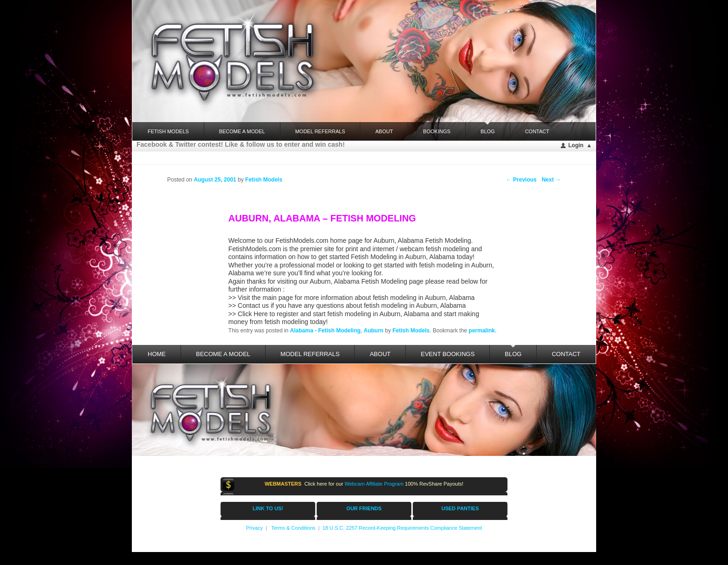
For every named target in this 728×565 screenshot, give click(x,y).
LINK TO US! (268, 508)
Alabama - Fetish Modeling (325, 331)
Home (157, 354)
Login (576, 145)
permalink (482, 331)
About (384, 131)
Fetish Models (411, 331)
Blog (488, 128)
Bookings (437, 131)
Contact (537, 131)
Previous (521, 180)
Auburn (374, 331)
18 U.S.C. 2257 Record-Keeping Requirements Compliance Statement (402, 528)
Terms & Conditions (293, 528)
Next (551, 180)
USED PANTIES (460, 508)
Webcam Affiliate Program (374, 484)
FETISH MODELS (168, 131)
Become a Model (242, 131)
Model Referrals (320, 131)
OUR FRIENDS (364, 508)
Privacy (254, 528)
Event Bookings (448, 354)
